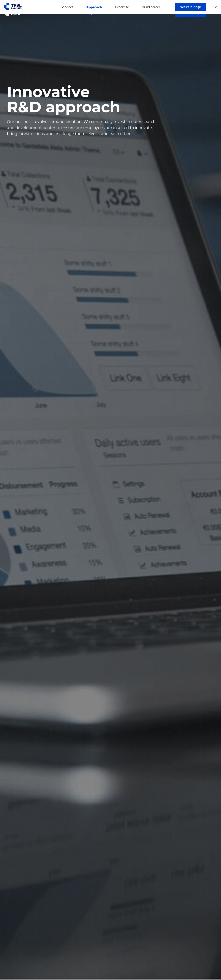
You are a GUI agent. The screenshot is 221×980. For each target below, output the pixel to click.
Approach (94, 13)
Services (67, 13)
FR (215, 13)
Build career (151, 13)
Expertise (122, 13)
